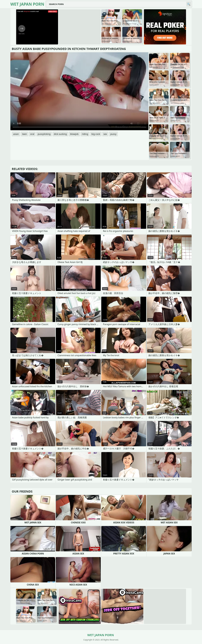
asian (16, 134)
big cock (96, 134)
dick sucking (60, 134)
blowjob (74, 134)
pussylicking (44, 134)
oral (32, 134)
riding (85, 134)
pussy (113, 134)
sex (105, 134)
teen (25, 134)
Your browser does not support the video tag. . (79, 91)
